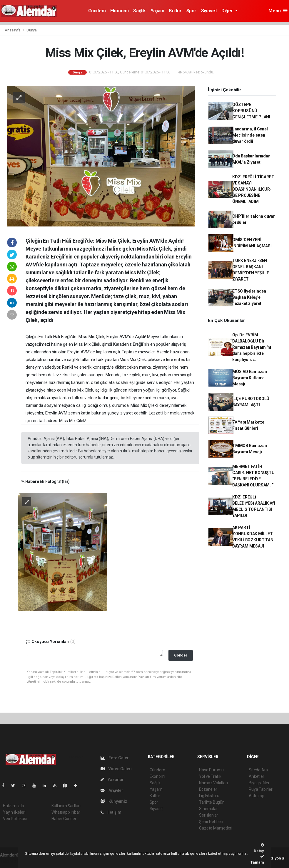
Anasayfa (13, 30)
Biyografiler (259, 783)
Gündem (97, 11)
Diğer (228, 11)
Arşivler (112, 790)
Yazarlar (112, 780)
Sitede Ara (258, 770)
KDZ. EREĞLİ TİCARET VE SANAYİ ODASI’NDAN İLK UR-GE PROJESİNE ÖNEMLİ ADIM (253, 189)
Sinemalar (208, 809)
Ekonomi (119, 11)
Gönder (181, 655)
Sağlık (140, 11)
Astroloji (256, 796)
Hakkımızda (14, 806)
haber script (11, 861)
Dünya (32, 30)
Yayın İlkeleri (14, 812)
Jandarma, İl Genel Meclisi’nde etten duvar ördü (250, 135)
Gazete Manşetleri (216, 828)
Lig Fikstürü (209, 796)
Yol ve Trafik (210, 776)
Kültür (175, 11)
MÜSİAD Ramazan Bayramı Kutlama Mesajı (249, 378)
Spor (191, 11)
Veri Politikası (15, 819)
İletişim (111, 812)
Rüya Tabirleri (261, 789)
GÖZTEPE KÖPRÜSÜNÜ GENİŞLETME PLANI (251, 111)
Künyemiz (114, 801)
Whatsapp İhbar (66, 812)
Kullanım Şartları (66, 806)
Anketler (256, 776)
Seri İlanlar (209, 815)
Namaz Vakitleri (213, 783)
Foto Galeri (115, 758)
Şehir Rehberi (211, 822)
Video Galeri (116, 769)
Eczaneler (208, 789)
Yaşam (157, 11)
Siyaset (209, 11)
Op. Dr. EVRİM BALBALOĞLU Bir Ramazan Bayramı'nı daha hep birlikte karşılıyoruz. (252, 347)
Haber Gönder (64, 819)
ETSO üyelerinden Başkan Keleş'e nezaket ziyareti (249, 297)
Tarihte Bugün (212, 802)
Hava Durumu (211, 770)
